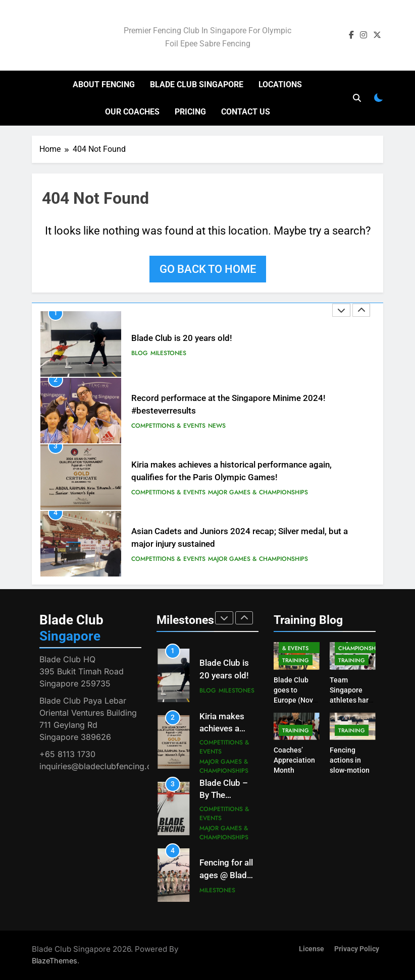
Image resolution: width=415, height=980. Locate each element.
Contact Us (246, 112)
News (217, 426)
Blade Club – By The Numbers (224, 796)
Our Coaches (132, 112)
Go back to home (208, 269)
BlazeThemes (55, 961)
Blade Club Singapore (197, 84)
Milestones (168, 353)
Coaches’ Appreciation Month (294, 760)
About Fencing (104, 84)
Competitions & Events (168, 426)
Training (296, 660)
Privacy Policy (357, 949)
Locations (280, 84)
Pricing (190, 112)
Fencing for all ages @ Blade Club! (226, 875)
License (312, 949)
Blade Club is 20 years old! (182, 338)
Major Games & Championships (258, 492)
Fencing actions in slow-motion (350, 760)
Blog (140, 353)
